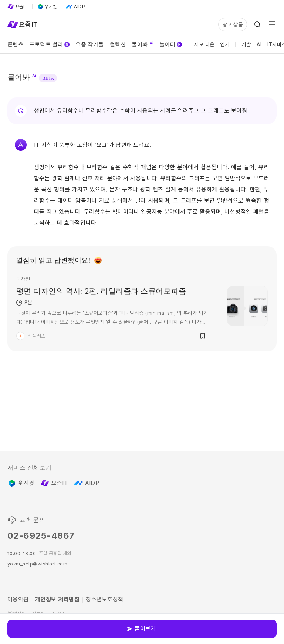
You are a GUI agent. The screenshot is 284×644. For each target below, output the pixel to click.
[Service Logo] (22, 24)
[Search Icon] (257, 24)
